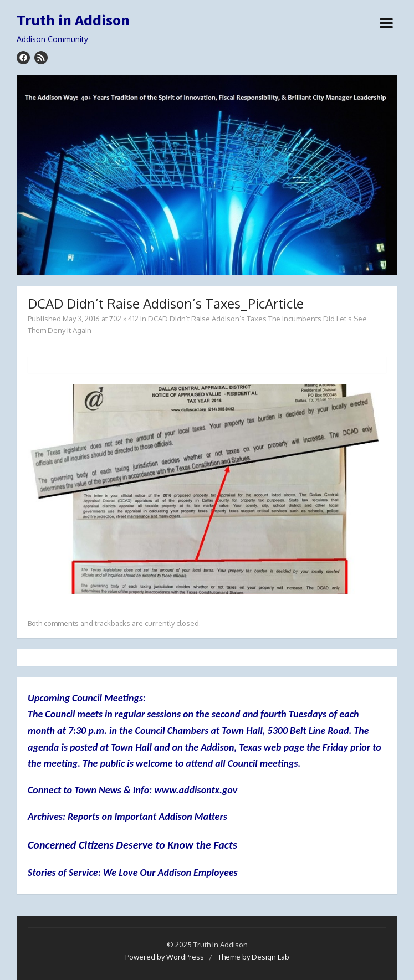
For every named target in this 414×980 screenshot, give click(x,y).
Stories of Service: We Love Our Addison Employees (133, 873)
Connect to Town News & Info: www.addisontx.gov (132, 790)
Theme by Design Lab (254, 957)
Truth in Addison (73, 20)
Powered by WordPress (165, 957)
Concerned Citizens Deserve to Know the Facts (132, 845)
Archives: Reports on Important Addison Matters (127, 817)
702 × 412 (124, 319)
